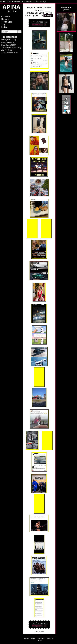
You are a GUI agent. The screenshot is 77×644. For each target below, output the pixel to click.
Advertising (41, 639)
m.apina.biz (27, 2)
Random (5, 19)
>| (45, 24)
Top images (7, 22)
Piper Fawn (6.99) (9, 45)
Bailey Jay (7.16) (8, 42)
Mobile (4, 27)
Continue (6, 16)
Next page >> (37, 24)
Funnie (39, 640)
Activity (27, 639)
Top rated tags (9, 37)
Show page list (39, 632)
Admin (4, 2)
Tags (4, 25)
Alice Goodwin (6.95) (10, 53)
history (66, 10)
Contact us (50, 639)
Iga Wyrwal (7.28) (9, 40)
